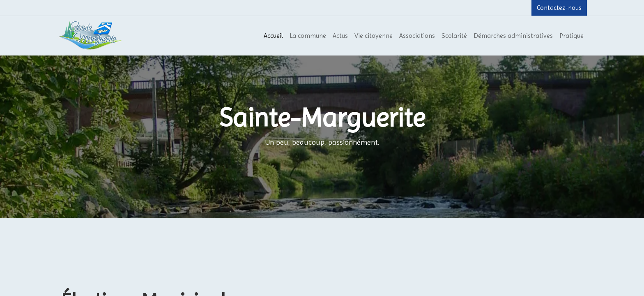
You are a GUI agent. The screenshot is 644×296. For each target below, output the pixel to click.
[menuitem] (273, 36)
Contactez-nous (559, 8)
